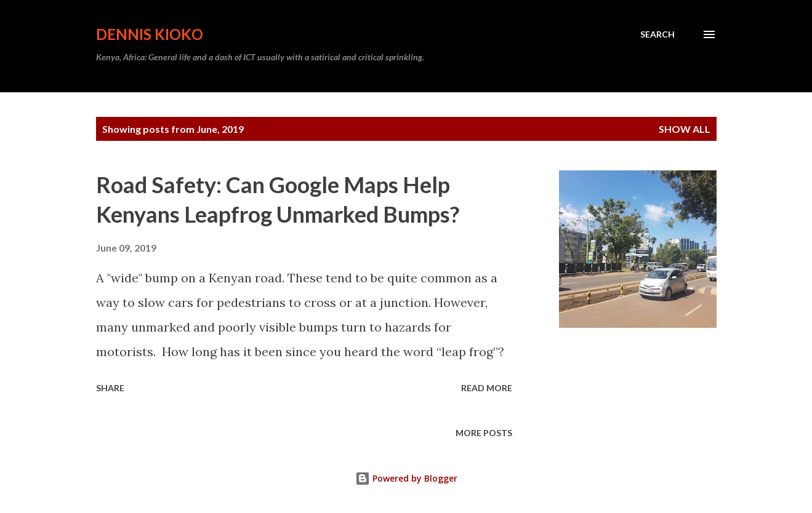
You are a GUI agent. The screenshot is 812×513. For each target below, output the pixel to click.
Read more (487, 388)
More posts (484, 433)
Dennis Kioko (150, 34)
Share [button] (110, 388)
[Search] (657, 34)
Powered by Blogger (406, 478)
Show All (685, 129)
